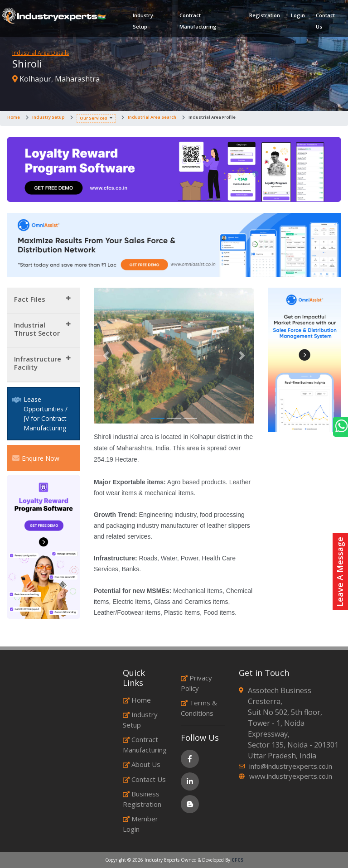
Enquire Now (36, 458)
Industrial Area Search (152, 117)
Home (14, 117)
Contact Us (325, 21)
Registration (265, 15)
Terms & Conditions (199, 708)
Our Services (94, 118)
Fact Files (30, 299)
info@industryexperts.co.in (291, 766)
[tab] (43, 301)
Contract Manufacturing (198, 21)
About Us (142, 764)
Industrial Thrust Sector (37, 329)
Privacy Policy (196, 683)
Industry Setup (143, 21)
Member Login (140, 824)
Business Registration (142, 799)
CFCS (237, 860)
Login (298, 15)
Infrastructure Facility (38, 363)
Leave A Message (340, 572)
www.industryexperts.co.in (291, 776)
